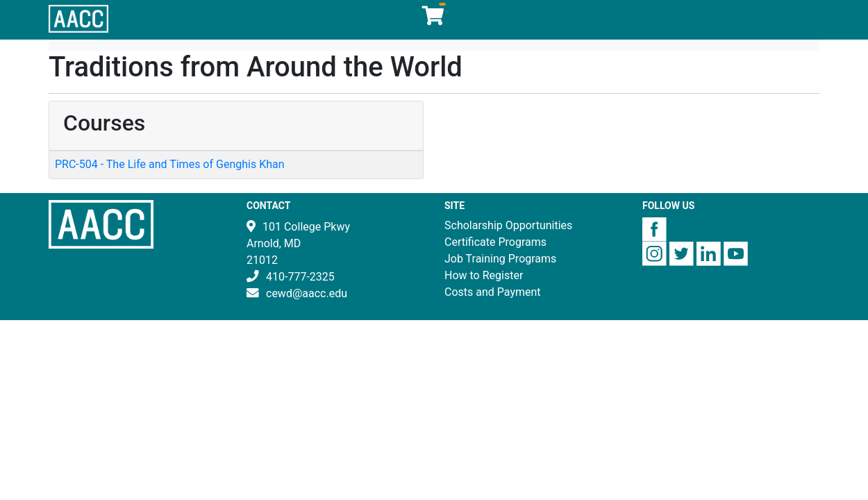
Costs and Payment (493, 292)
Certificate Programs (495, 242)
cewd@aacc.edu (307, 293)
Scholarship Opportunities (508, 225)
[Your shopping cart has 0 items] (434, 19)
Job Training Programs (500, 259)
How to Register (484, 275)
